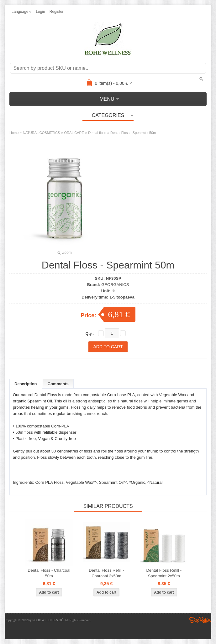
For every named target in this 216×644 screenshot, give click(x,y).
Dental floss (97, 133)
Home (14, 133)
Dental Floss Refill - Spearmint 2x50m (164, 573)
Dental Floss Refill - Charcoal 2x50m (106, 573)
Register (57, 12)
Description (26, 384)
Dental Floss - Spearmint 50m (133, 133)
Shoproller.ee (200, 620)
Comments (58, 384)
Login (40, 12)
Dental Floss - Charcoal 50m (49, 573)
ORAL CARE (74, 133)
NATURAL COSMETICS (42, 133)
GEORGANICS (115, 285)
